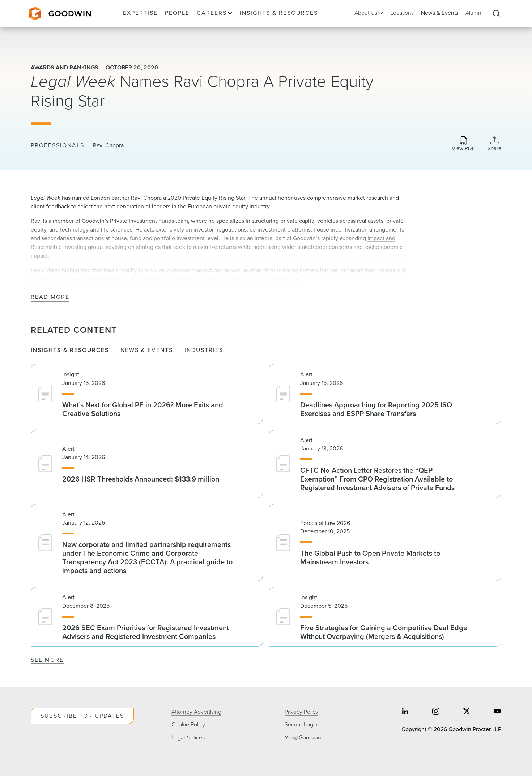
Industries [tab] (204, 350)
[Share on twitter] (467, 712)
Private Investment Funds (142, 221)
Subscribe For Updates (82, 716)
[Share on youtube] (497, 712)
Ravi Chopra (108, 145)
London (100, 198)
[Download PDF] (463, 144)
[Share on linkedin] (405, 712)
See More (47, 660)
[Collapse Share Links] (494, 144)
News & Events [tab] (147, 350)
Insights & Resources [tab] (70, 350)
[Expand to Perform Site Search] (496, 14)
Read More (50, 297)
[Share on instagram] (436, 712)
